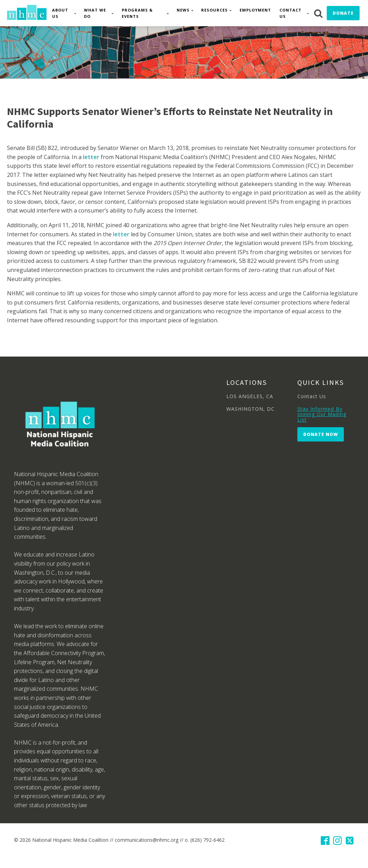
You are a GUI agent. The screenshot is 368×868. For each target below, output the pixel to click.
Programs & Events (137, 13)
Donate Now (321, 434)
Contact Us (291, 13)
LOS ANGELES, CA (250, 396)
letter (91, 157)
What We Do (95, 13)
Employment (255, 10)
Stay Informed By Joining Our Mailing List (322, 414)
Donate (343, 13)
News (183, 10)
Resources (214, 10)
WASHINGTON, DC (250, 409)
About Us (60, 13)
